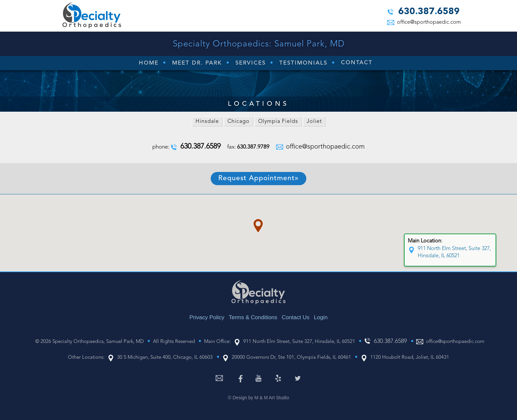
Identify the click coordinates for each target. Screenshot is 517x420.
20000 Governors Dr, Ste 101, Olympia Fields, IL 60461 (291, 358)
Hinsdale (207, 122)
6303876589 (429, 12)
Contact (357, 63)
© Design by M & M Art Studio (258, 398)
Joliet (314, 122)
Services (251, 63)
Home (149, 63)
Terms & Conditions (253, 317)
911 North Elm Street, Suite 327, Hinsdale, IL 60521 (454, 252)
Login (321, 317)
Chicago (239, 122)
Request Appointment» (258, 178)
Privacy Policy (207, 317)
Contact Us (295, 317)
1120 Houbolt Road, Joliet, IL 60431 (410, 358)
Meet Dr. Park (197, 63)
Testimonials (303, 63)
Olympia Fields (278, 122)
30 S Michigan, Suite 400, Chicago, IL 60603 (165, 358)
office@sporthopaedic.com (428, 22)
